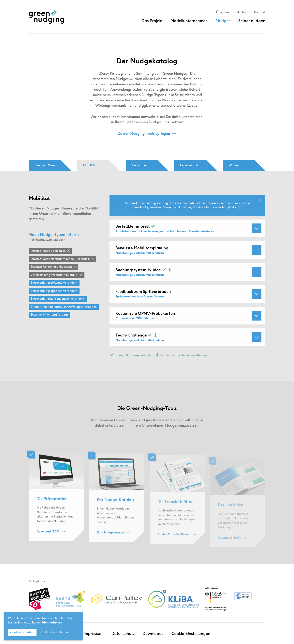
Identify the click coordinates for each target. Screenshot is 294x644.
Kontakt (260, 12)
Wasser (234, 165)
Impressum (94, 634)
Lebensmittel (189, 165)
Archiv (242, 12)
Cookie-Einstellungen (191, 634)
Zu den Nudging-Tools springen (144, 134)
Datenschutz (123, 634)
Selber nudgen (252, 21)
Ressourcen (140, 165)
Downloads (153, 634)
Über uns (223, 12)
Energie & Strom (45, 165)
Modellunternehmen (189, 21)
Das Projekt (152, 21)
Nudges (223, 21)
